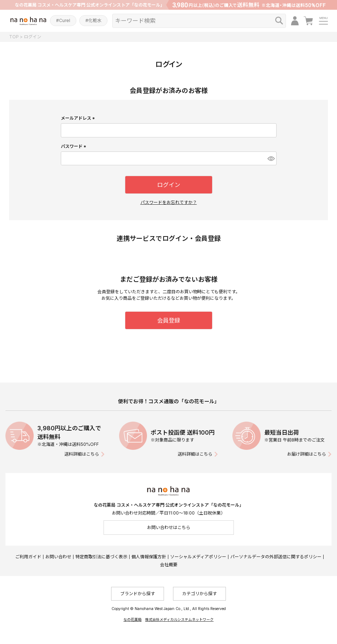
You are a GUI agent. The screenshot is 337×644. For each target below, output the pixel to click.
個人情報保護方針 (149, 557)
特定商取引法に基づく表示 (101, 557)
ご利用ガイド (28, 557)
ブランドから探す (138, 594)
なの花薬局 (132, 619)
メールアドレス (79, 118)
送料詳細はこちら (82, 454)
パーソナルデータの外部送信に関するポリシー (276, 557)
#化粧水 (93, 20)
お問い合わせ (58, 557)
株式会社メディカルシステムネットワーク (179, 619)
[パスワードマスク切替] (271, 158)
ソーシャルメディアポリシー (198, 557)
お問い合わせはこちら (169, 527)
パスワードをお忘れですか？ (169, 202)
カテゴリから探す (199, 594)
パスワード (74, 146)
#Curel (63, 20)
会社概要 (169, 565)
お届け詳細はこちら (307, 454)
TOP (14, 37)
